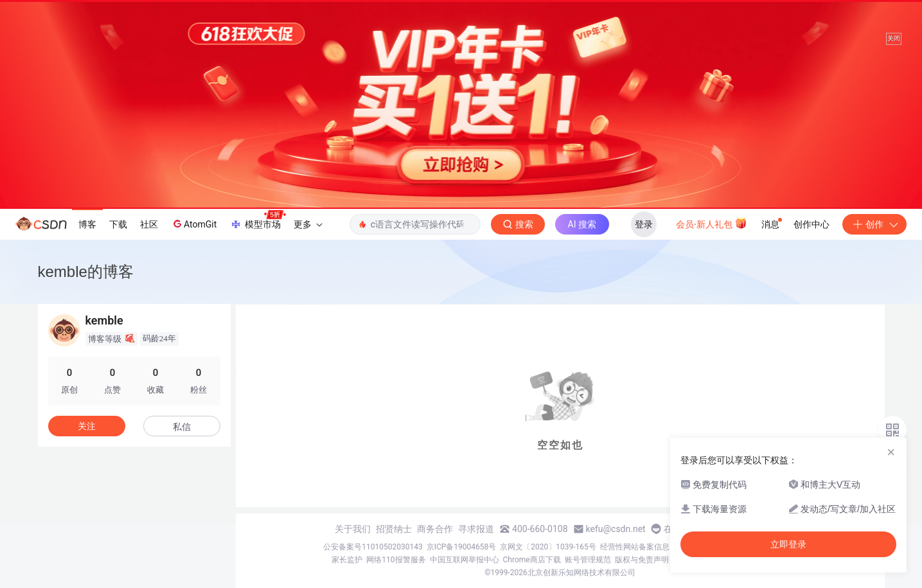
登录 (644, 224)
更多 (308, 224)
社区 (149, 224)
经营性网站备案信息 (635, 547)
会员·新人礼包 (712, 223)
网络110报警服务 (396, 560)
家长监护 (347, 560)
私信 (182, 427)
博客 (87, 224)
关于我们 (353, 529)
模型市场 (258, 220)
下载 (118, 224)
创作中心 (811, 224)
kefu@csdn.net (616, 529)
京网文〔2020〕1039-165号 (548, 547)
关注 (87, 426)
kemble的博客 (86, 272)
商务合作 (435, 529)
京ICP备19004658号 (462, 547)
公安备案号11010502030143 (373, 547)
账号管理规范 (588, 560)
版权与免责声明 (642, 560)
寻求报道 (476, 529)
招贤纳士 (394, 529)
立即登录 (788, 544)
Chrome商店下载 (532, 560)
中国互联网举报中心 (465, 560)
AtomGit (194, 224)
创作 (874, 224)
